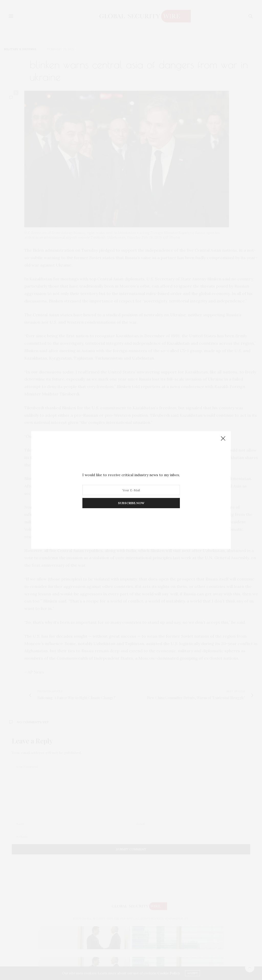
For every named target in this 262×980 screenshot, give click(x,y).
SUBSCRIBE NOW (131, 503)
